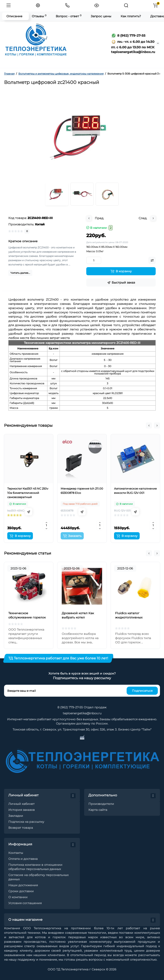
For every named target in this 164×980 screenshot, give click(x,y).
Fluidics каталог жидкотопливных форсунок (129, 617)
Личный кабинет (21, 804)
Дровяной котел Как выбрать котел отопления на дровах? (79, 617)
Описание (14, 16)
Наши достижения (23, 885)
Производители (101, 804)
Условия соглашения (25, 903)
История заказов (22, 810)
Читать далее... (20, 273)
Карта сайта (98, 810)
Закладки (16, 816)
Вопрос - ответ (69, 16)
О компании (18, 897)
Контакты (16, 853)
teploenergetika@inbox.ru (82, 713)
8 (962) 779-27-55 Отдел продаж (82, 707)
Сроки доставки (21, 891)
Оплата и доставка (23, 859)
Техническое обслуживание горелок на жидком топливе (27, 617)
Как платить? (131, 16)
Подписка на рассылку (26, 822)
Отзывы (39, 16)
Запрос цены (101, 16)
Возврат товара (21, 828)
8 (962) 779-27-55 (128, 35)
